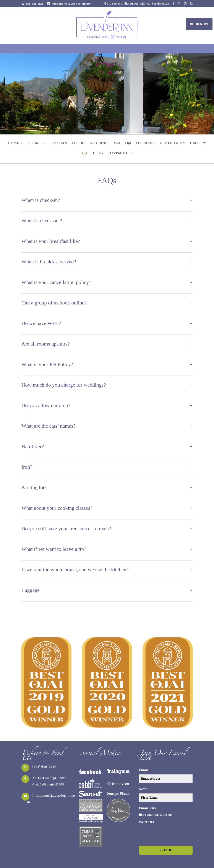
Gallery (198, 143)
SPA (117, 143)
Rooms (35, 143)
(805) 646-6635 (44, 767)
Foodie (79, 143)
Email (143, 770)
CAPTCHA (147, 822)
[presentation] (172, 834)
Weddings (100, 143)
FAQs (84, 153)
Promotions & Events (157, 815)
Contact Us (119, 153)
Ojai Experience (140, 143)
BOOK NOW (199, 24)
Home (14, 143)
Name (144, 789)
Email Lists (147, 808)
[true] (166, 779)
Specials (59, 143)
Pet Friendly (173, 143)
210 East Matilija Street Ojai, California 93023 (137, 4)
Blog (98, 153)
